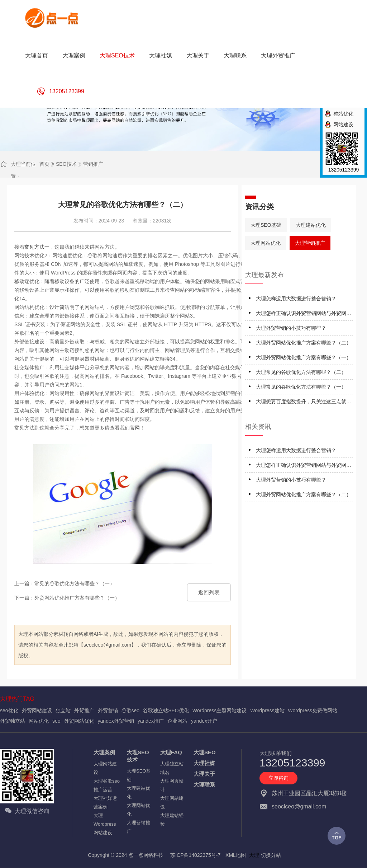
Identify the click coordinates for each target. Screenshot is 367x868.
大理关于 (204, 774)
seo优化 (9, 710)
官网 (135, 428)
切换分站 (271, 855)
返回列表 (209, 592)
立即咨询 (278, 778)
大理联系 (204, 785)
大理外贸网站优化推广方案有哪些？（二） (304, 343)
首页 (44, 164)
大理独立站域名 (172, 768)
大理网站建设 (105, 768)
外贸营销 (108, 710)
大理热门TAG (17, 699)
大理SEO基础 (266, 225)
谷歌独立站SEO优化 (166, 710)
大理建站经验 (172, 820)
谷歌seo (131, 710)
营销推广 (93, 164)
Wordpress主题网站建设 (220, 710)
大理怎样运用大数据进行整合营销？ (296, 299)
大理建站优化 (311, 225)
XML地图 (236, 855)
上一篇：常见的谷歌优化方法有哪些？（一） (65, 583)
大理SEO (205, 752)
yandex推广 (151, 721)
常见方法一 (37, 247)
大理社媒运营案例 (105, 803)
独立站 (63, 710)
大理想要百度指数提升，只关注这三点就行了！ (304, 403)
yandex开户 (204, 721)
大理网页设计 (172, 785)
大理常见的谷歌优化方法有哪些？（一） (301, 387)
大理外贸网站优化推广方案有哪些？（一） (304, 357)
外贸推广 (84, 710)
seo (56, 721)
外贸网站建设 (37, 710)
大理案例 (104, 752)
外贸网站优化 (79, 721)
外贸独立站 (13, 721)
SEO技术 (66, 164)
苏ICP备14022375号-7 (195, 855)
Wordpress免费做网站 (313, 710)
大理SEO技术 (138, 756)
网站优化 (39, 721)
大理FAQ (171, 752)
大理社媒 (204, 763)
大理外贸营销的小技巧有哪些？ (291, 328)
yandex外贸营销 (116, 721)
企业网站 (177, 721)
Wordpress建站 (267, 710)
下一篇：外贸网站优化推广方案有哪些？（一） (67, 598)
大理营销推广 (310, 243)
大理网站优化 (266, 243)
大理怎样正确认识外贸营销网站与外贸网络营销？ (304, 315)
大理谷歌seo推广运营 (107, 785)
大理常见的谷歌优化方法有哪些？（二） (301, 372)
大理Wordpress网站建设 (105, 824)
